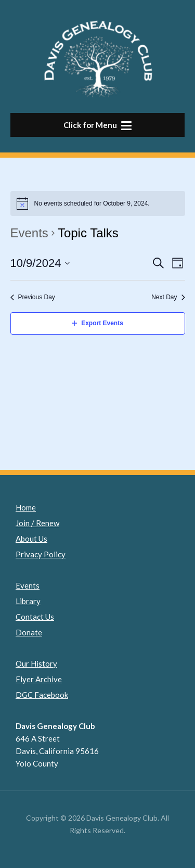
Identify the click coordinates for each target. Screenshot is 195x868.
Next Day (168, 297)
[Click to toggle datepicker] (40, 263)
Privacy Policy (41, 554)
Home (26, 507)
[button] (97, 125)
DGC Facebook (42, 695)
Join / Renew (37, 523)
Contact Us (35, 617)
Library (28, 601)
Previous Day (33, 297)
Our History (36, 663)
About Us (31, 539)
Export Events (97, 323)
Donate (29, 632)
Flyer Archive (39, 679)
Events (29, 233)
